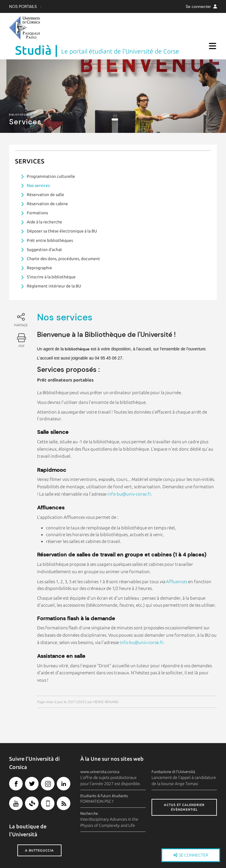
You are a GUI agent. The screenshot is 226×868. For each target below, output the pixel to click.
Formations (37, 194)
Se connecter (201, 6)
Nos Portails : (25, 6)
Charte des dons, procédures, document (63, 240)
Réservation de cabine (47, 185)
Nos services (38, 167)
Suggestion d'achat (44, 231)
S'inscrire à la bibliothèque (51, 258)
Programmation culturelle (51, 158)
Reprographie (39, 249)
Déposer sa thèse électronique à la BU (62, 213)
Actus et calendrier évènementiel (184, 789)
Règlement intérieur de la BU (54, 267)
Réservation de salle (45, 176)
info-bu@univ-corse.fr (129, 475)
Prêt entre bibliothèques (50, 222)
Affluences (177, 563)
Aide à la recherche (44, 203)
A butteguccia (39, 832)
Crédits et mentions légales (34, 865)
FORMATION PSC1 (97, 783)
